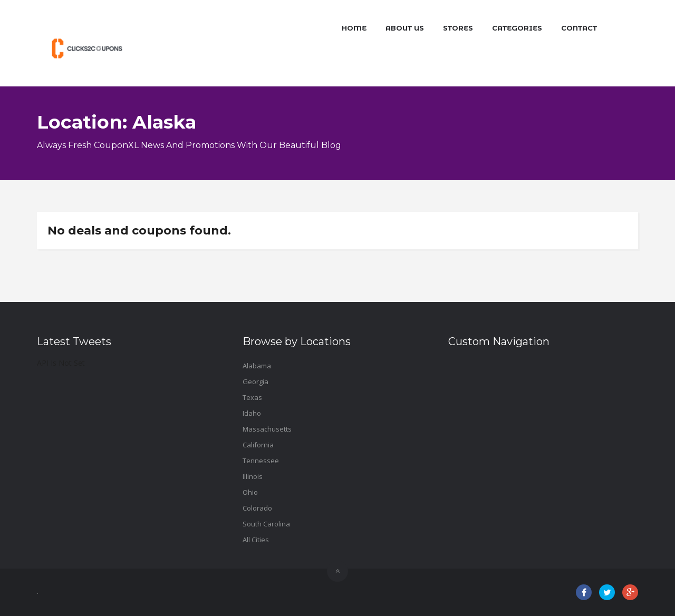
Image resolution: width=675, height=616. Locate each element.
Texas (252, 397)
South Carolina (266, 524)
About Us (405, 28)
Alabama (257, 366)
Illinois (253, 476)
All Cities (256, 540)
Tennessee (261, 461)
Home (354, 28)
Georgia (255, 382)
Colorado (257, 508)
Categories (517, 28)
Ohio (250, 492)
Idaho (252, 413)
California (258, 445)
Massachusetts (267, 429)
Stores (458, 28)
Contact (579, 28)
